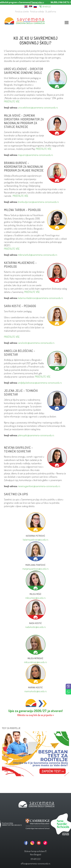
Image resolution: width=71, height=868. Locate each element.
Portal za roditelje (37, 12)
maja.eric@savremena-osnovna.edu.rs (35, 155)
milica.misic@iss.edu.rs (35, 598)
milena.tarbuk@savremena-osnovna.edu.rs (38, 255)
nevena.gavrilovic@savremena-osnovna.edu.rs (39, 486)
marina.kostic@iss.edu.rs (36, 691)
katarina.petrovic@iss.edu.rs (36, 540)
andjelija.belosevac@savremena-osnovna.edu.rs (40, 383)
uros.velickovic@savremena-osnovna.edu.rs (38, 108)
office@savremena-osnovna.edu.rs (35, 864)
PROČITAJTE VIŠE (12, 101)
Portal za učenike (22, 12)
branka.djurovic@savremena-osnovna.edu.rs (38, 202)
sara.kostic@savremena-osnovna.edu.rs (36, 343)
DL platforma (51, 12)
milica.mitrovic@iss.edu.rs (35, 662)
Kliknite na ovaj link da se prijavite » (36, 715)
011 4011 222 (47, 7)
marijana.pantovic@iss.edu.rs (35, 569)
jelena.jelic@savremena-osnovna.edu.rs (36, 435)
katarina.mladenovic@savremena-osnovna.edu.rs (41, 298)
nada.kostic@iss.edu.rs (35, 627)
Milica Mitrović (35, 658)
